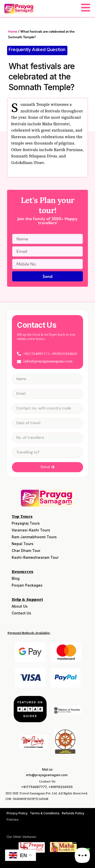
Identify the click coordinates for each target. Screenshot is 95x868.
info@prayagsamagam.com (47, 775)
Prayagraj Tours (26, 523)
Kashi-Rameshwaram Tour (35, 557)
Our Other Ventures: (22, 837)
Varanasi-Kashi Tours (31, 530)
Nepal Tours (23, 544)
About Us (20, 606)
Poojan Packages (27, 585)
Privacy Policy (17, 813)
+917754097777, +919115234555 (47, 787)
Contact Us (21, 613)
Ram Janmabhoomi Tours (34, 537)
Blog (16, 578)
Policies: (13, 820)
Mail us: (48, 769)
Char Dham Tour (26, 551)
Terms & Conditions (45, 813)
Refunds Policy (73, 813)
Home (13, 31)
